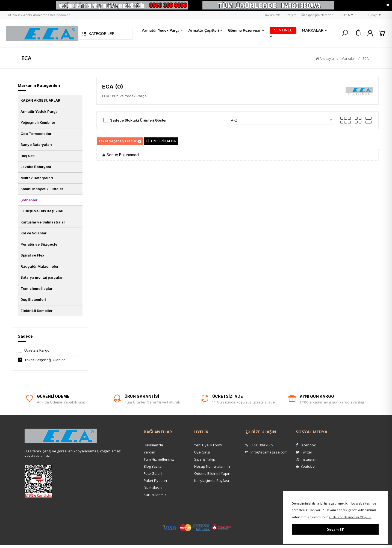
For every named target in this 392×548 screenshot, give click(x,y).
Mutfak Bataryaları (37, 178)
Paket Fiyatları (155, 481)
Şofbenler (29, 200)
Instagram (307, 459)
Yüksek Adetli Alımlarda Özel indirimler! (39, 15)
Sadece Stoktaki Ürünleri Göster (138, 120)
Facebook (306, 445)
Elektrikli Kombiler (36, 311)
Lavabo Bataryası (36, 167)
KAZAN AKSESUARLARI (41, 100)
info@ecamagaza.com (266, 452)
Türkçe (371, 15)
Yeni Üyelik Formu (209, 445)
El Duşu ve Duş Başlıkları (42, 211)
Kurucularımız (155, 495)
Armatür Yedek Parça (39, 111)
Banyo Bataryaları (36, 145)
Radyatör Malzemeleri (40, 266)
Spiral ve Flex (32, 255)
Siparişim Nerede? (317, 15)
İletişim (291, 15)
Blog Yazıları (154, 466)
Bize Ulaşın (153, 488)
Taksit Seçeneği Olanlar (45, 360)
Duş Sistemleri (33, 299)
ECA (366, 59)
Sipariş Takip (205, 459)
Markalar (348, 59)
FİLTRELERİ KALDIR (161, 141)
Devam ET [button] (335, 529)
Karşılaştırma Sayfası (212, 481)
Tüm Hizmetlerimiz (159, 459)
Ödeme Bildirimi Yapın (212, 473)
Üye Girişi (202, 452)
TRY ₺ (347, 15)
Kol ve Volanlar (33, 233)
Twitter (304, 452)
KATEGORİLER (98, 34)
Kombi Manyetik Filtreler (42, 189)
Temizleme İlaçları (37, 288)
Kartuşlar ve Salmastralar (43, 222)
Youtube (305, 466)
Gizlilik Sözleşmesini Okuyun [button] (350, 517)
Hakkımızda (272, 15)
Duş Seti (28, 156)
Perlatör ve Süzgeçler (40, 244)
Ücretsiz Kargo (37, 350)
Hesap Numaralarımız (212, 466)
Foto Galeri (153, 473)
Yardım (149, 452)
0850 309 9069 (259, 445)
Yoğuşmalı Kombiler (38, 122)
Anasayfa (325, 59)
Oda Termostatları (36, 134)
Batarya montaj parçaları (42, 277)
